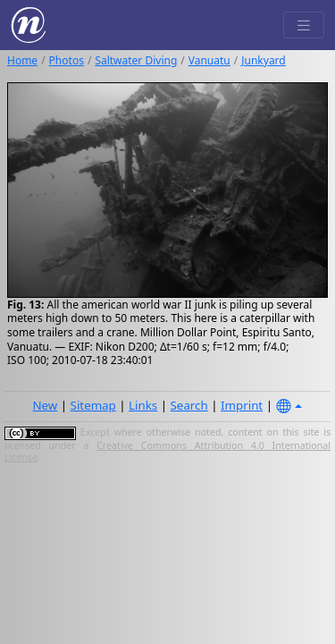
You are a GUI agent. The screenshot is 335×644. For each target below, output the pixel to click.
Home (22, 60)
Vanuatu (209, 60)
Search (189, 405)
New (45, 405)
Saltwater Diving (136, 60)
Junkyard (263, 60)
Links (143, 405)
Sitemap (93, 405)
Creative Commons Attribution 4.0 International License (167, 452)
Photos (67, 60)
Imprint (242, 405)
